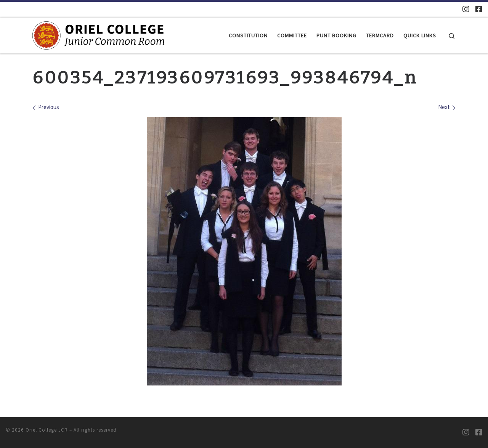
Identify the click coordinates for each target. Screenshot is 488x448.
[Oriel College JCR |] (98, 35)
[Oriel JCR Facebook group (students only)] (479, 9)
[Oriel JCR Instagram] (466, 9)
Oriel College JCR (47, 430)
